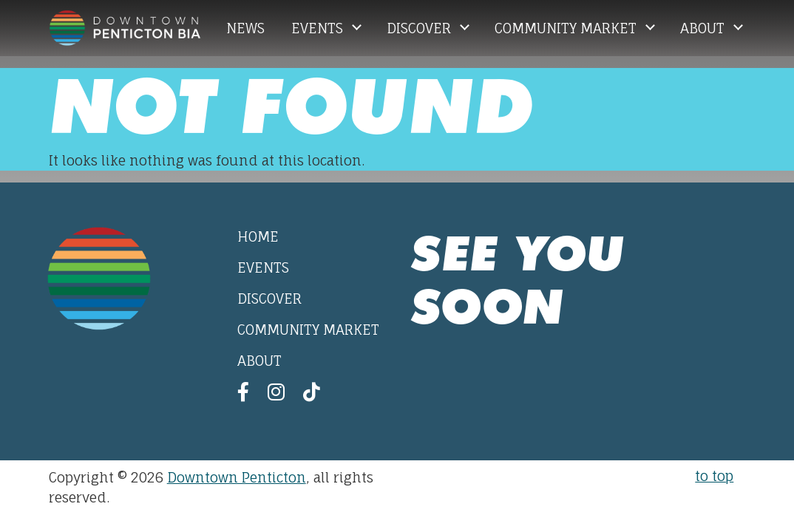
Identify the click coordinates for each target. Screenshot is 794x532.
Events (319, 28)
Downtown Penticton (237, 477)
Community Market (567, 28)
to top (714, 476)
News (245, 28)
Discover (421, 28)
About (704, 28)
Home (258, 236)
